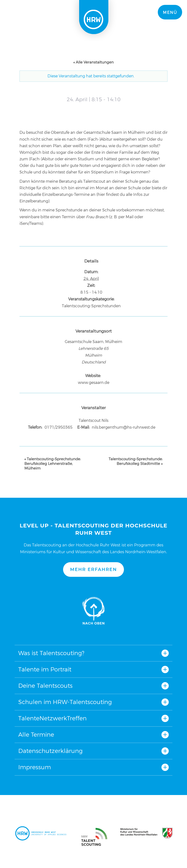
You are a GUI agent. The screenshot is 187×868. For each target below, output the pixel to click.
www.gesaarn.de (94, 383)
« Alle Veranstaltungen (93, 62)
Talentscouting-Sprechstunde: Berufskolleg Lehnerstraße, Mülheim (53, 464)
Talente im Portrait (45, 669)
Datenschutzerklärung (50, 751)
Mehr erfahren (93, 570)
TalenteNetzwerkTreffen (52, 718)
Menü (170, 13)
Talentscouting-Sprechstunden (91, 306)
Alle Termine (36, 735)
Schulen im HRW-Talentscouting (65, 702)
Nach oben (93, 611)
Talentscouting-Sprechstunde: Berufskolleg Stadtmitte (136, 461)
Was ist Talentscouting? (51, 653)
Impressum (35, 767)
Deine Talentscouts (45, 686)
